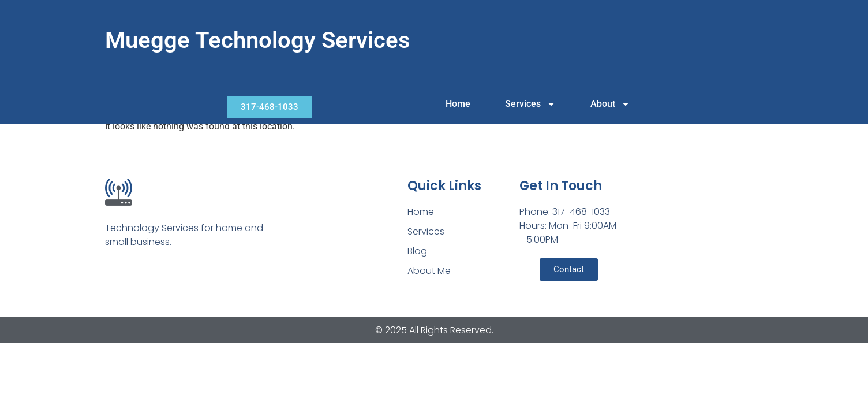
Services (530, 104)
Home (458, 104)
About (610, 104)
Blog (417, 251)
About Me (429, 271)
